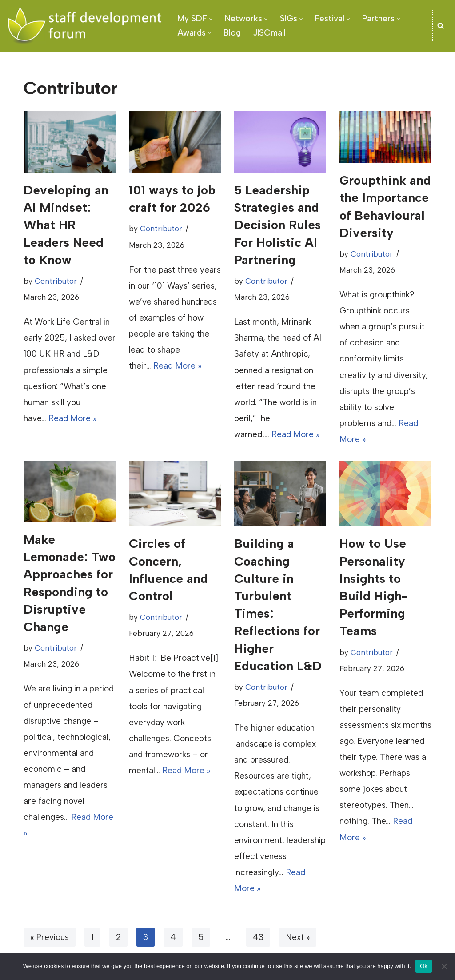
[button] (211, 19)
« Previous (50, 937)
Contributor (56, 281)
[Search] (441, 26)
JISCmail (269, 33)
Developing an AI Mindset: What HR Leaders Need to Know (66, 225)
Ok (424, 966)
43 (258, 937)
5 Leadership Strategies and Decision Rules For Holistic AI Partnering (277, 225)
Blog (232, 33)
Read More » (72, 418)
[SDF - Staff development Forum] (84, 26)
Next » (298, 937)
